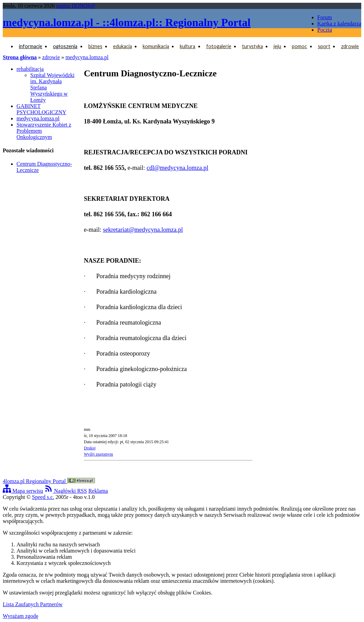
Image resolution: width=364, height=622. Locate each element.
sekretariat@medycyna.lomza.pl (143, 230)
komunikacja (156, 46)
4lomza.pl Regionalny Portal (49, 481)
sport (324, 46)
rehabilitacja (30, 69)
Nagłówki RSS (66, 491)
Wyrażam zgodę (20, 616)
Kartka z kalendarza (339, 24)
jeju (277, 46)
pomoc (299, 46)
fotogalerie (219, 46)
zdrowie (350, 46)
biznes (95, 46)
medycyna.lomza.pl (87, 57)
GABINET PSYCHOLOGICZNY (41, 109)
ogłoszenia (65, 46)
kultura (187, 46)
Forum (325, 17)
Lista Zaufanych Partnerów (33, 604)
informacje (31, 46)
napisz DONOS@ (76, 6)
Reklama (98, 491)
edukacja (123, 46)
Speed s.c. (43, 497)
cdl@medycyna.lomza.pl (177, 168)
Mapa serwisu (23, 491)
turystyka (252, 46)
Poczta (325, 30)
